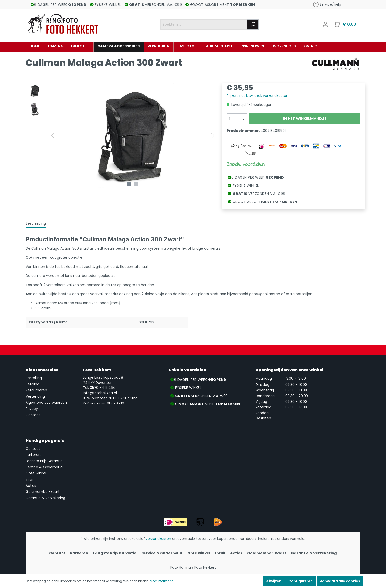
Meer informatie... (163, 581)
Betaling (32, 384)
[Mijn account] (325, 24)
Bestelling (34, 378)
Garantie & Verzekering (45, 498)
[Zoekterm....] (204, 25)
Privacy (32, 409)
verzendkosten (158, 539)
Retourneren (36, 390)
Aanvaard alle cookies (340, 581)
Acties (31, 486)
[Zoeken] (253, 25)
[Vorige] (53, 136)
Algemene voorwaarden (46, 403)
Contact (33, 415)
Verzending (35, 396)
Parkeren (33, 455)
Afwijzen (274, 581)
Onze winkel (36, 473)
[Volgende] (213, 136)
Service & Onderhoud (44, 467)
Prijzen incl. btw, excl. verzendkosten (257, 96)
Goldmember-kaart (43, 492)
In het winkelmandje (305, 119)
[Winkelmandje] (346, 24)
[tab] (36, 223)
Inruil (30, 479)
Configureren (301, 581)
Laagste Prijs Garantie (44, 461)
